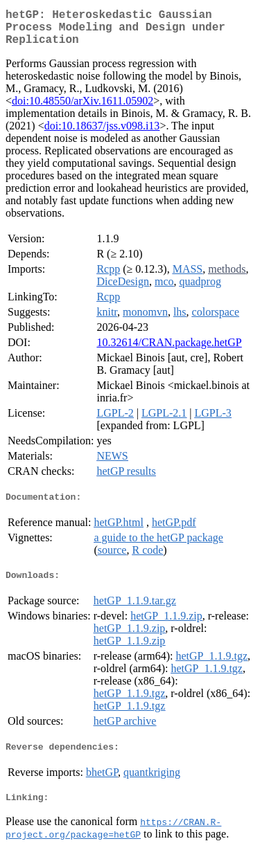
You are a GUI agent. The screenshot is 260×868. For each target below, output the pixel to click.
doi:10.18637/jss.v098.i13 (102, 134)
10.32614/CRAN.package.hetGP (169, 351)
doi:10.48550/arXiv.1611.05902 (83, 109)
